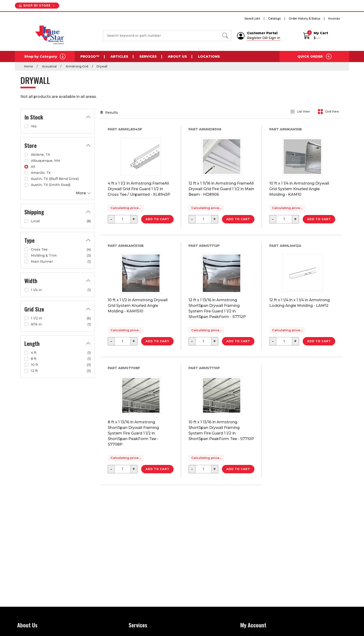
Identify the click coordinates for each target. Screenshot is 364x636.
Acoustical (49, 66)
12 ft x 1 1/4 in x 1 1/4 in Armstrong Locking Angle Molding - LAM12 (299, 303)
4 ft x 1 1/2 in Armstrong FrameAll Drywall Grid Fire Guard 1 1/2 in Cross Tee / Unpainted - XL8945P (139, 189)
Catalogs (274, 18)
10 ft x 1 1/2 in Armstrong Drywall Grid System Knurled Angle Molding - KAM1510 (138, 306)
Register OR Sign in (264, 38)
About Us (177, 56)
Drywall (102, 66)
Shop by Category (45, 56)
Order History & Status (304, 18)
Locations (209, 56)
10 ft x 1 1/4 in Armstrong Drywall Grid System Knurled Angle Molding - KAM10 (299, 189)
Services (148, 56)
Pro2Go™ (90, 56)
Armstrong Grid (77, 66)
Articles (119, 56)
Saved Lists (252, 18)
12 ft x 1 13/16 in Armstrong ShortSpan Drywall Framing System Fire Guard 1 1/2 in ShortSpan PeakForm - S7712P (217, 308)
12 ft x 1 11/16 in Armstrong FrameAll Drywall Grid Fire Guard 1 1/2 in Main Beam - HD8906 (221, 189)
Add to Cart (157, 219)
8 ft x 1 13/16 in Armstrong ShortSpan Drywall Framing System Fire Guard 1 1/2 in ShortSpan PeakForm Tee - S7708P (133, 433)
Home (29, 66)
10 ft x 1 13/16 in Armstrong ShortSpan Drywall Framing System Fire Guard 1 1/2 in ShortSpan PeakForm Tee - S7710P (221, 430)
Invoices (334, 18)
